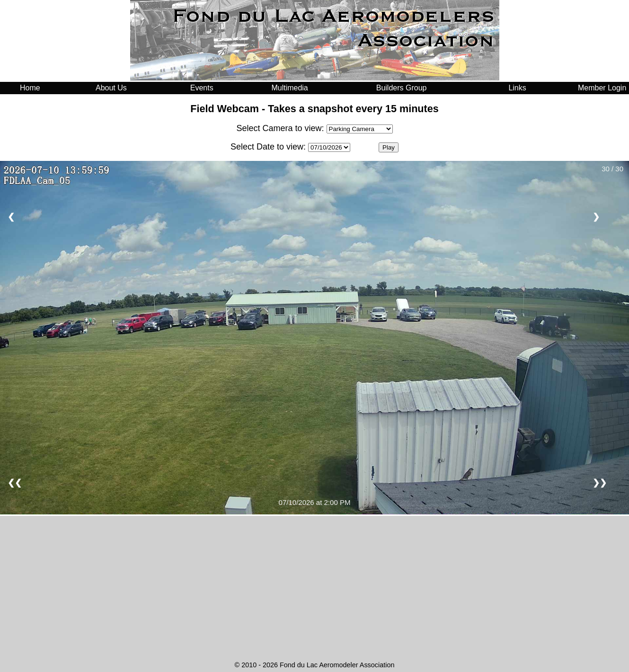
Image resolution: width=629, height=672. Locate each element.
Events (202, 88)
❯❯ (600, 483)
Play (389, 147)
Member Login (602, 88)
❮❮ (15, 483)
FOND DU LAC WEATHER (314, 622)
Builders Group (402, 88)
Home (30, 88)
